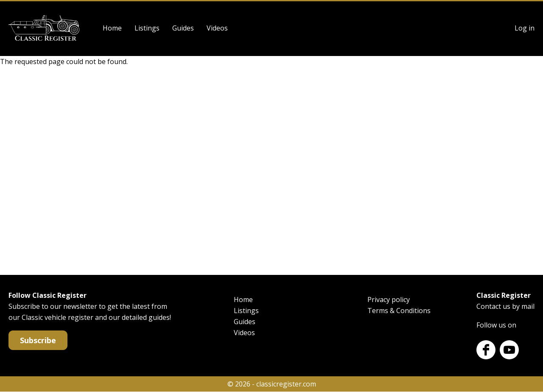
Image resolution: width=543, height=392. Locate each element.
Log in (525, 28)
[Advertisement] (271, 169)
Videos (217, 28)
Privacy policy (389, 300)
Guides (183, 28)
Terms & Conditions (399, 311)
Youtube (509, 350)
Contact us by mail (505, 306)
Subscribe (38, 340)
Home (112, 28)
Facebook (486, 350)
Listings (147, 28)
